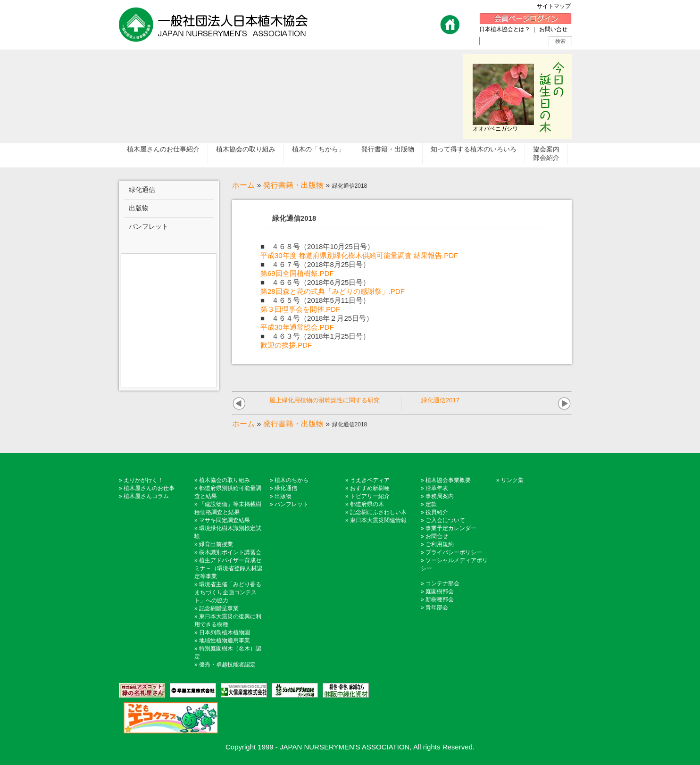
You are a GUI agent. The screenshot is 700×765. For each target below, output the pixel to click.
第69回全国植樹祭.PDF (297, 273)
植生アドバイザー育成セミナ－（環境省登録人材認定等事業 (228, 568)
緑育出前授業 (216, 544)
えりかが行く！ (143, 480)
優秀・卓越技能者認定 (227, 665)
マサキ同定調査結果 (225, 520)
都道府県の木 (367, 504)
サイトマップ (557, 6)
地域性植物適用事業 (225, 640)
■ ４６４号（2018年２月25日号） (317, 318)
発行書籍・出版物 (293, 185)
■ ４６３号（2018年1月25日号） (315, 336)
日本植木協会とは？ (505, 29)
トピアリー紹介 (370, 496)
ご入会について (445, 520)
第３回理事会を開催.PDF (300, 309)
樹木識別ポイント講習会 (230, 552)
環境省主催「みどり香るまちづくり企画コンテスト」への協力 (228, 592)
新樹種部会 (440, 599)
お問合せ (437, 536)
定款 (431, 504)
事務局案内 (440, 496)
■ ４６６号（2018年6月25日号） (315, 282)
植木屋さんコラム (146, 496)
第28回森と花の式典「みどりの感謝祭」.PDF (333, 291)
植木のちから (292, 480)
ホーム (243, 185)
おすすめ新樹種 (370, 488)
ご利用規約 (440, 544)
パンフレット (292, 504)
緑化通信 (286, 488)
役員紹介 (437, 512)
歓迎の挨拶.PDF (286, 345)
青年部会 (437, 607)
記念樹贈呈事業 (219, 608)
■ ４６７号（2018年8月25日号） (315, 264)
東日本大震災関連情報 (378, 520)
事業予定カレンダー (451, 528)
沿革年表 (437, 488)
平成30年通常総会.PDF (297, 327)
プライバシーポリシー (454, 552)
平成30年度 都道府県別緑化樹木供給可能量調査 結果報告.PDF (359, 255)
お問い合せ (553, 29)
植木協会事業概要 (448, 480)
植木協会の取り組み (225, 480)
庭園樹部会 (440, 591)
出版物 (283, 496)
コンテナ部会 (442, 583)
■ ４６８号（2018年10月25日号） (317, 246)
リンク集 (512, 480)
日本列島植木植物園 (225, 632)
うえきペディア (370, 480)
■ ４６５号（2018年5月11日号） (315, 300)
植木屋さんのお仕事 (149, 488)
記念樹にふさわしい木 (378, 512)
